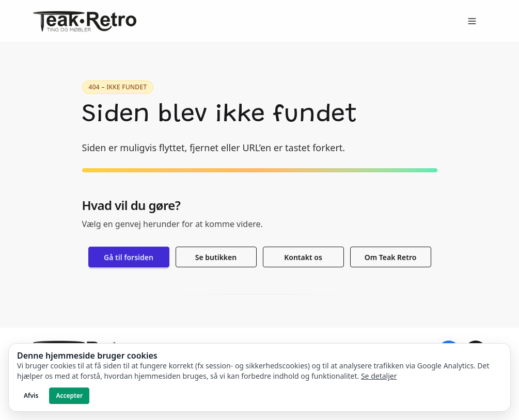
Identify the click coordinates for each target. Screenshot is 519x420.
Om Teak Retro (391, 257)
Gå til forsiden (129, 257)
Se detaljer (379, 376)
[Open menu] (472, 21)
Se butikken (216, 257)
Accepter (69, 395)
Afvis (31, 395)
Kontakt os (303, 257)
